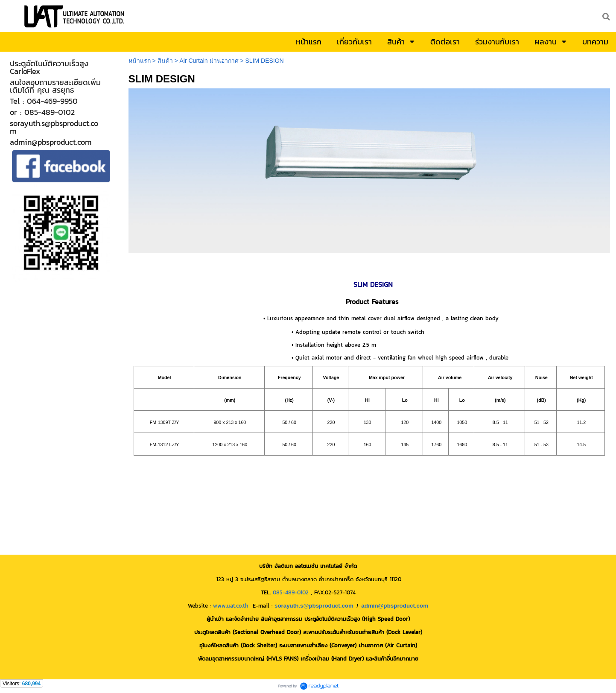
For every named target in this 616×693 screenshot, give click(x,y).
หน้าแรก (140, 61)
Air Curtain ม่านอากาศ (209, 61)
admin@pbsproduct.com (395, 606)
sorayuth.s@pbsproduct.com (314, 606)
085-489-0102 (291, 592)
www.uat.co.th (231, 605)
